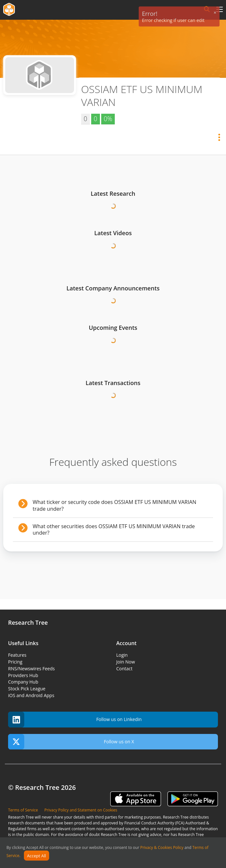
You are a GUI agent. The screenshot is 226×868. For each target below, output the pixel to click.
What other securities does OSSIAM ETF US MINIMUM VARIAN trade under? (114, 530)
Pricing (15, 662)
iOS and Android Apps (31, 695)
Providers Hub (23, 675)
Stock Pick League (27, 689)
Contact (124, 669)
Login (122, 655)
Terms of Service (23, 810)
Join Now (126, 662)
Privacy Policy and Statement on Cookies (81, 810)
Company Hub (23, 682)
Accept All (37, 856)
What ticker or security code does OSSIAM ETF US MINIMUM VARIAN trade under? (114, 505)
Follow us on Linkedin (75, 720)
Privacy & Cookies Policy (162, 847)
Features (17, 655)
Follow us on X (71, 742)
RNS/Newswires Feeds (31, 669)
